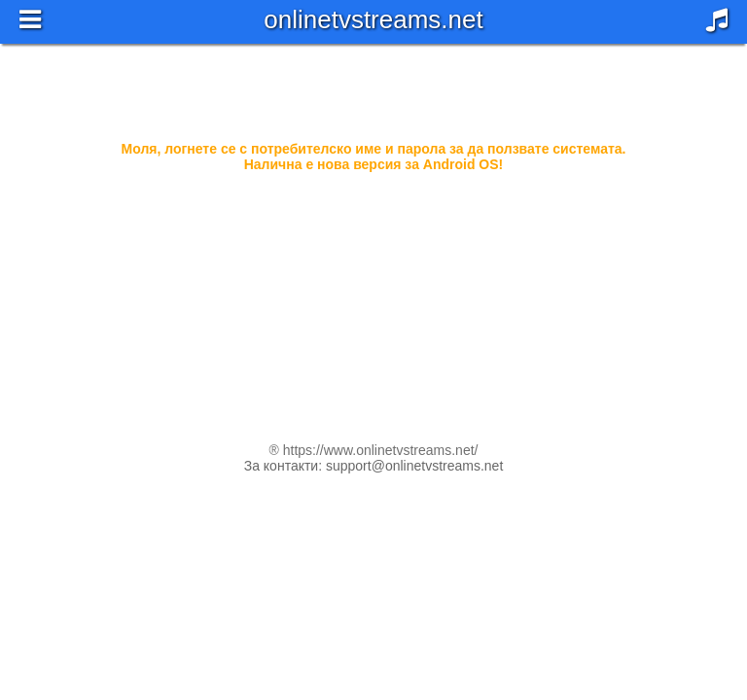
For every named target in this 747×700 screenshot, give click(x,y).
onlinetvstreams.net (373, 19)
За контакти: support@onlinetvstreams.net (374, 466)
